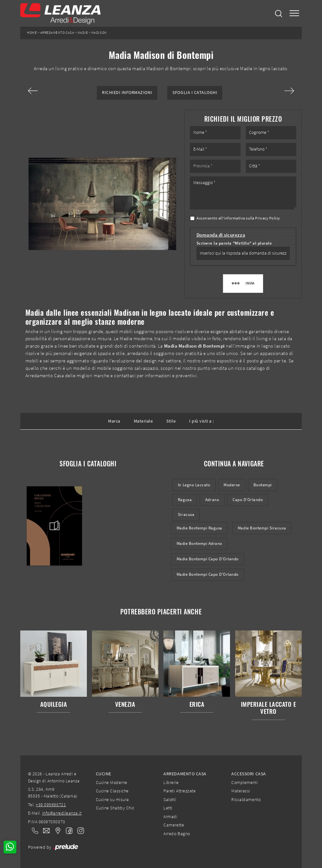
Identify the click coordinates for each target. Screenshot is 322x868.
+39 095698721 (51, 805)
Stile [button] (171, 421)
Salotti (170, 799)
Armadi (170, 817)
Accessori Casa (248, 774)
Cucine (104, 774)
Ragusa (185, 500)
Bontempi (263, 485)
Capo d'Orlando (248, 500)
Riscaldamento (246, 799)
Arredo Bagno (177, 834)
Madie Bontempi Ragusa (199, 528)
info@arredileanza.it (62, 813)
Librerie (171, 782)
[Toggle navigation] (294, 13)
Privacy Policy (267, 218)
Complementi (244, 782)
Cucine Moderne (112, 782)
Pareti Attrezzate (179, 791)
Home (32, 33)
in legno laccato (194, 485)
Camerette (174, 825)
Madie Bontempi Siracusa (262, 528)
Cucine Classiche (112, 791)
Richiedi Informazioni (127, 93)
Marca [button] (114, 421)
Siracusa (186, 514)
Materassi (241, 791)
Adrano (212, 500)
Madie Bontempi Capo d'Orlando (208, 559)
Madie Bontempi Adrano (199, 543)
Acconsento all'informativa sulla (238, 218)
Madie (83, 33)
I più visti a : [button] (202, 421)
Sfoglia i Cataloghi (195, 93)
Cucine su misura (112, 799)
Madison (99, 33)
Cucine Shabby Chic (115, 808)
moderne (232, 485)
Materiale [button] (143, 421)
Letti (168, 808)
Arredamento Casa (57, 33)
